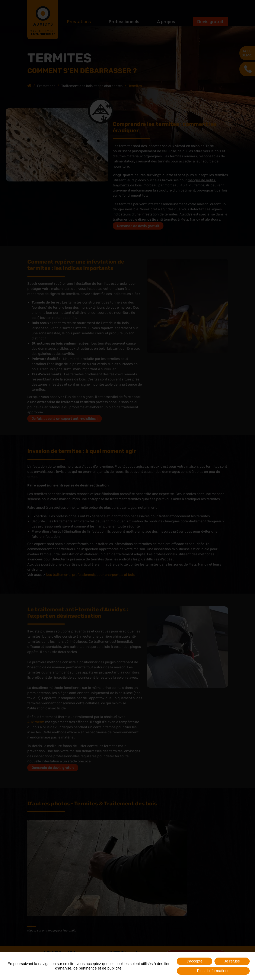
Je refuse (232, 961)
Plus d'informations (213, 971)
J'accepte (195, 961)
